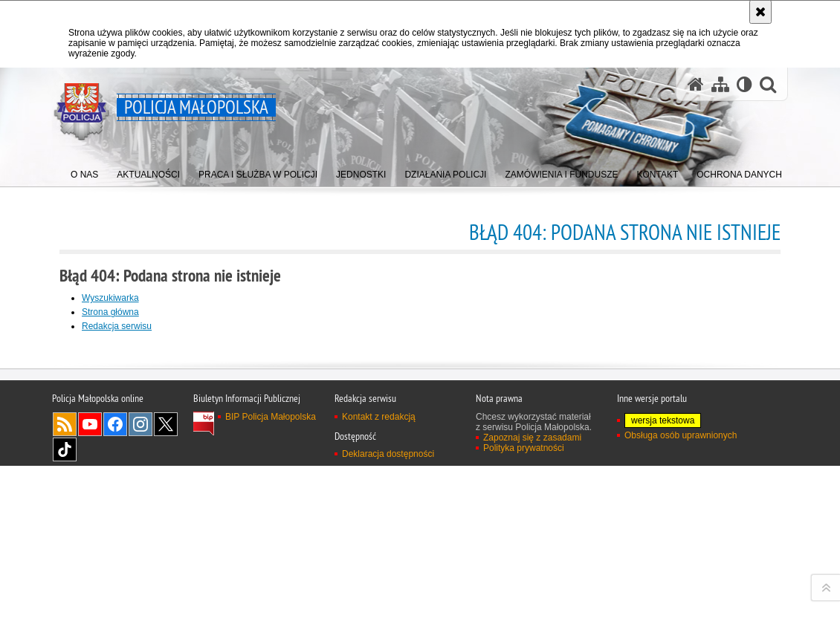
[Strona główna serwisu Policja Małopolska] (696, 84)
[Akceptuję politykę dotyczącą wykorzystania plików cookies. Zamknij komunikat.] (760, 12)
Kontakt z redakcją (379, 608)
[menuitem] (84, 171)
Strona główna (110, 312)
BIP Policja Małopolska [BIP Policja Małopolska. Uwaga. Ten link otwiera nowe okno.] (271, 608)
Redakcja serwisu (117, 326)
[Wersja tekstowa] (744, 84)
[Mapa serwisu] (720, 84)
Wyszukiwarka (110, 298)
